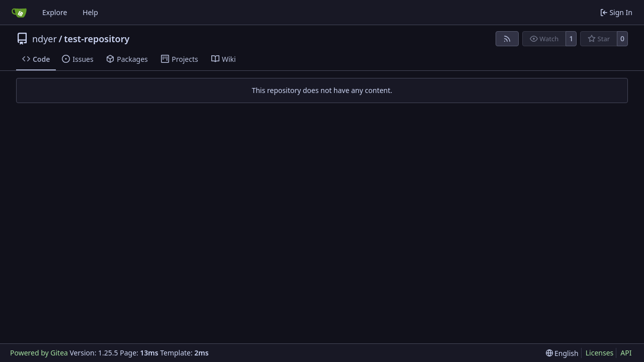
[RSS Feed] (507, 39)
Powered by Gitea (39, 353)
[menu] (562, 353)
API (626, 353)
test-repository (97, 39)
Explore (55, 12)
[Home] (19, 13)
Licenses (600, 353)
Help (90, 12)
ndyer (45, 39)
